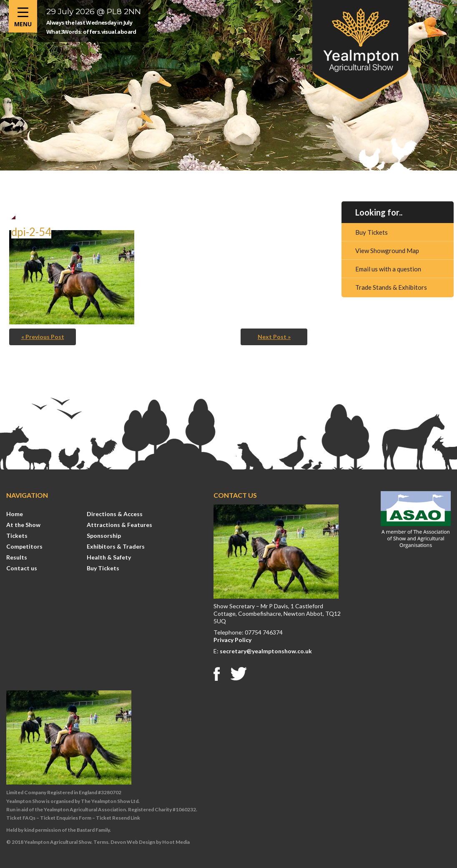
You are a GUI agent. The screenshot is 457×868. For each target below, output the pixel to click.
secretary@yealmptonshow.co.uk (266, 651)
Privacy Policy (232, 640)
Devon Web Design (133, 842)
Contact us (22, 568)
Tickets (17, 536)
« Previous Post (43, 337)
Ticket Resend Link (118, 818)
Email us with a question (388, 269)
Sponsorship (104, 536)
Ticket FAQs (21, 818)
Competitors (24, 546)
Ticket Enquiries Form (66, 818)
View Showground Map (387, 251)
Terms (101, 842)
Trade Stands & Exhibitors (391, 287)
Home (15, 514)
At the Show (23, 525)
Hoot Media (176, 842)
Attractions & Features (119, 525)
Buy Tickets (372, 232)
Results (17, 557)
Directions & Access (115, 514)
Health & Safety (109, 557)
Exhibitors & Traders (116, 546)
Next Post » (274, 337)
